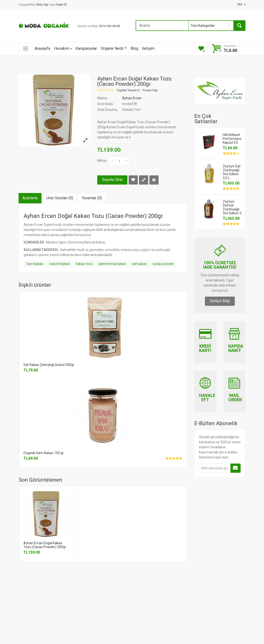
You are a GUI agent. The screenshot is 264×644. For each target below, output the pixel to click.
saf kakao (139, 264)
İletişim (148, 48)
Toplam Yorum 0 (128, 90)
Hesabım (63, 48)
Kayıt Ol (61, 4)
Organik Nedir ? (114, 48)
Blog (134, 48)
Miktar (102, 161)
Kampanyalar (86, 48)
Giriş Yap (43, 4)
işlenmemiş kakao (112, 264)
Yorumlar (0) (92, 198)
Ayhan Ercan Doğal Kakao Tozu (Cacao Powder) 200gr (45, 545)
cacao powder (163, 264)
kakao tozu (84, 264)
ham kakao (35, 264)
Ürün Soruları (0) (60, 198)
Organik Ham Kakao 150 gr (44, 453)
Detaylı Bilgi (220, 301)
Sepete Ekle (112, 180)
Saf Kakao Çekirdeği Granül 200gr (49, 365)
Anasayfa (42, 48)
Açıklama (30, 198)
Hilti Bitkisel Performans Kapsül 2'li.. (232, 139)
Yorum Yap (150, 90)
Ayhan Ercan (132, 98)
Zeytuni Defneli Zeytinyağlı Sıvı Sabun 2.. (233, 207)
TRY (241, 4)
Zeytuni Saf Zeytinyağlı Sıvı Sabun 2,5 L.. (232, 172)
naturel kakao (60, 264)
